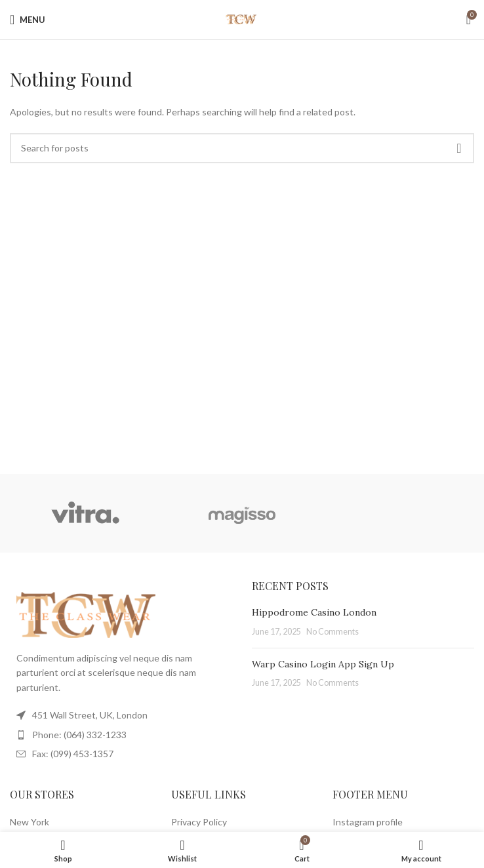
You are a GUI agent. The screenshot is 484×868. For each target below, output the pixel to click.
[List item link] (121, 735)
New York (30, 822)
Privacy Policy (199, 822)
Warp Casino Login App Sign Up (323, 664)
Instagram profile (368, 822)
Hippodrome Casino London (314, 612)
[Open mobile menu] (28, 20)
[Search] (242, 148)
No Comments (333, 632)
